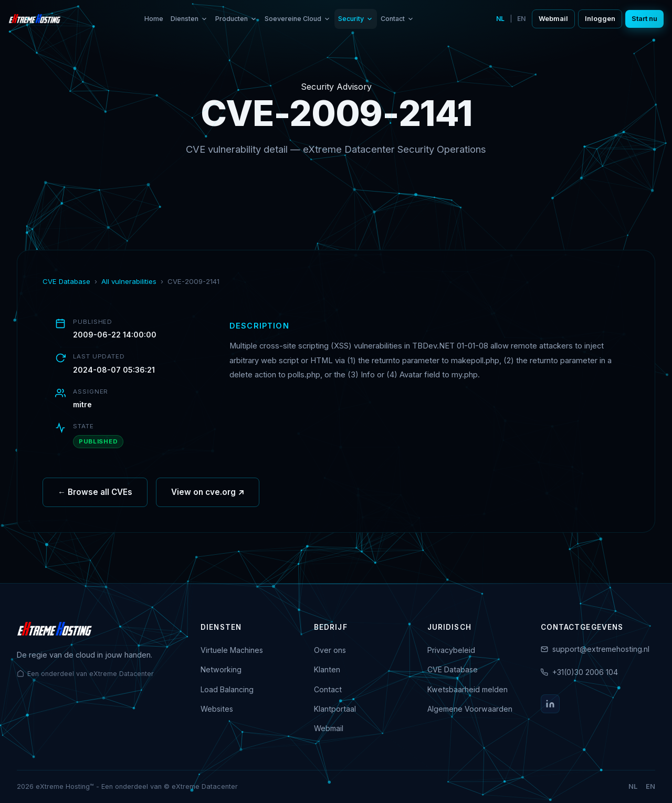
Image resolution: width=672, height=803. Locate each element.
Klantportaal (335, 709)
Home (154, 19)
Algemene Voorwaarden (470, 709)
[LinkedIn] (550, 704)
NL (500, 19)
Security (356, 19)
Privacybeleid (451, 650)
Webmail (553, 19)
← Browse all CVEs (95, 505)
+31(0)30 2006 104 (585, 672)
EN (521, 19)
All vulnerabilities (129, 281)
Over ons (330, 650)
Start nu (644, 19)
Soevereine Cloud (298, 19)
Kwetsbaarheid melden (468, 689)
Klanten (327, 669)
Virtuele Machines (232, 650)
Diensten (189, 19)
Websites (217, 709)
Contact (397, 19)
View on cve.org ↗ (208, 505)
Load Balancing (227, 689)
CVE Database (66, 281)
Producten (236, 19)
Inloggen (600, 19)
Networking (221, 669)
